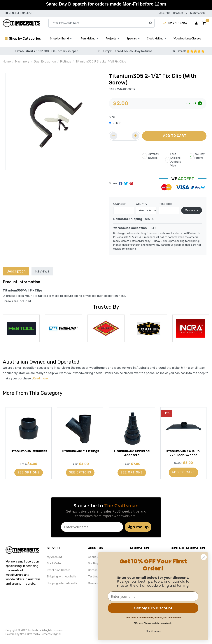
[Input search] (101, 23)
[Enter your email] (92, 530)
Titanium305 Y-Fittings (80, 455)
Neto (23, 638)
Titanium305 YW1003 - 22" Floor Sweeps (183, 455)
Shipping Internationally (62, 587)
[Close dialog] (204, 557)
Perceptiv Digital (51, 638)
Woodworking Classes (187, 39)
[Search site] (151, 23)
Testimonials (197, 13)
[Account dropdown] (196, 23)
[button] (204, 23)
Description (16, 271)
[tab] (16, 271)
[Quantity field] (125, 136)
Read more (40, 378)
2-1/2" (117, 123)
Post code (165, 204)
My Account (54, 560)
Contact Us (180, 13)
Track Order (54, 567)
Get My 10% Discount (153, 608)
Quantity (119, 204)
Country (142, 204)
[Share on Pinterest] (131, 183)
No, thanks (153, 631)
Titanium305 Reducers (29, 455)
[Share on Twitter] (126, 183)
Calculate (192, 210)
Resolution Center (58, 574)
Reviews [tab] (42, 271)
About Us (165, 13)
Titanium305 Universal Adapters (132, 455)
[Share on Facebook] (121, 183)
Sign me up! (138, 530)
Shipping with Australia (61, 580)
